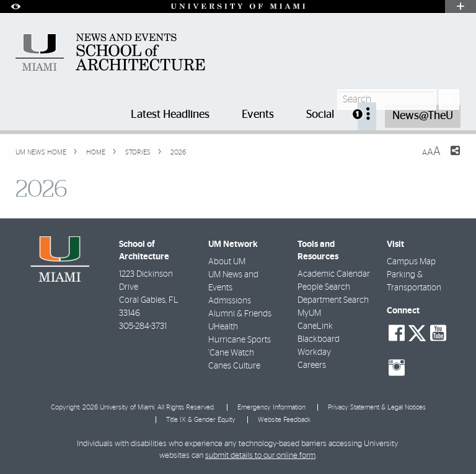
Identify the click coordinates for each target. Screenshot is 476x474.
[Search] (449, 100)
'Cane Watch (231, 353)
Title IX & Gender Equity (201, 420)
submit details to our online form (260, 456)
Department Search (333, 300)
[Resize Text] (431, 152)
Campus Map (411, 262)
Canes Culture (234, 366)
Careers (312, 365)
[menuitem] (367, 116)
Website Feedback (284, 420)
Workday (314, 352)
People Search (324, 287)
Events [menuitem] (258, 115)
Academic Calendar (334, 274)
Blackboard (319, 339)
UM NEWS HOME (41, 152)
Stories (137, 152)
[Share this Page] (447, 158)
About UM (227, 262)
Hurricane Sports (240, 340)
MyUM (309, 313)
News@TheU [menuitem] (423, 116)
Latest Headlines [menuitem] (170, 115)
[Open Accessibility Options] (15, 7)
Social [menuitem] (320, 115)
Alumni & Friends (240, 314)
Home (95, 152)
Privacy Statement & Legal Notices (377, 407)
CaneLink (315, 326)
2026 (177, 152)
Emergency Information (271, 407)
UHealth (223, 327)
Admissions (230, 301)
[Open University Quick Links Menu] (461, 7)
